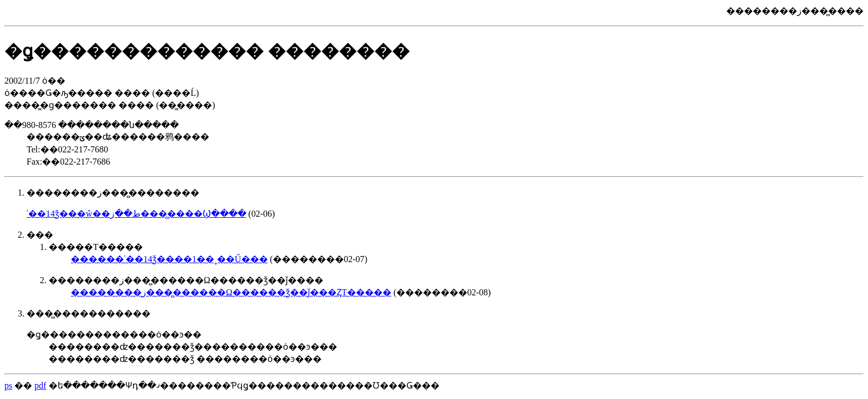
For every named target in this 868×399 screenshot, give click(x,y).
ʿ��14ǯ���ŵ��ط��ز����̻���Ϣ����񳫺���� (136, 214)
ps (8, 385)
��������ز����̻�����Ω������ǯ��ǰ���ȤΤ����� (231, 292)
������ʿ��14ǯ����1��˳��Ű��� (169, 259)
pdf (40, 385)
